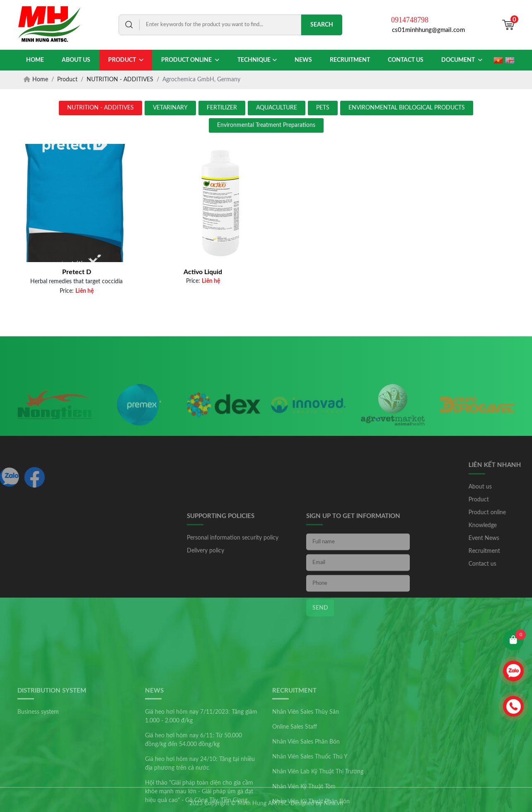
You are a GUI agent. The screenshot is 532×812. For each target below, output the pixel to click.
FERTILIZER (222, 108)
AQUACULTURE (277, 108)
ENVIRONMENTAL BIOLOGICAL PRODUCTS (407, 108)
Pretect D (77, 272)
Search (322, 25)
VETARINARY (170, 108)
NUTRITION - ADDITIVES (100, 108)
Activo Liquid (203, 272)
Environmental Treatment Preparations (266, 125)
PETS (323, 108)
